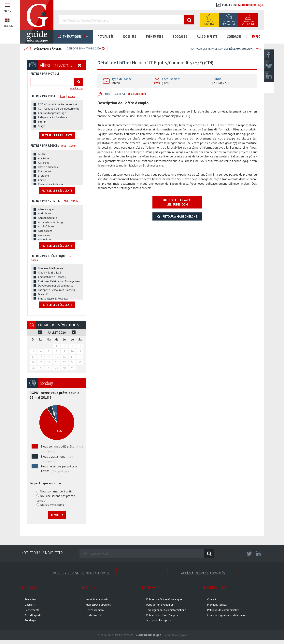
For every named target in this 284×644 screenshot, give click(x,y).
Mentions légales (217, 605)
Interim (42, 122)
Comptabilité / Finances (52, 277)
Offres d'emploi (95, 610)
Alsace (42, 154)
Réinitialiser (76, 88)
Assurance (44, 235)
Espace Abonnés (209, 23)
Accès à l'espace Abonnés (203, 573)
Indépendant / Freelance (53, 117)
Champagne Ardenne (50, 184)
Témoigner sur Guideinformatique (166, 610)
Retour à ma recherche (177, 216)
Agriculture (44, 213)
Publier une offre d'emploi (162, 615)
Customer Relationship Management (59, 281)
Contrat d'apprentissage (52, 113)
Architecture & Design (51, 222)
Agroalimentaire (48, 218)
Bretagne (43, 176)
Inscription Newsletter (229, 23)
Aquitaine (43, 158)
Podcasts (180, 37)
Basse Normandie (48, 167)
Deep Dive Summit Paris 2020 (86, 49)
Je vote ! (57, 515)
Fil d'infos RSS (94, 615)
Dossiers (130, 37)
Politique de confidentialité (223, 610)
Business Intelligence (50, 268)
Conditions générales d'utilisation (227, 615)
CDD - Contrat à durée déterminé (57, 104)
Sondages (234, 37)
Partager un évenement (160, 605)
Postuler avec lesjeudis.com (177, 202)
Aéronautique (46, 209)
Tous (62, 96)
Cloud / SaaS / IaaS (50, 273)
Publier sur (240, 5)
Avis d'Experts (207, 37)
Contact (212, 599)
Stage (42, 126)
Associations (45, 231)
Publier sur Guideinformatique (81, 573)
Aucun (71, 96)
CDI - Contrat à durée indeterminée (59, 109)
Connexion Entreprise (248, 23)
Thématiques (73, 37)
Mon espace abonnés (98, 605)
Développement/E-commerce (56, 286)
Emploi (256, 37)
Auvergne (44, 163)
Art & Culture (46, 226)
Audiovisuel (45, 239)
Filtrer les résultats (57, 135)
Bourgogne (45, 171)
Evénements (155, 37)
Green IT (43, 294)
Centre (42, 180)
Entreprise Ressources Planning (57, 290)
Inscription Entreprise (159, 620)
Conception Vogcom (175, 635)
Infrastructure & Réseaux (53, 299)
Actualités (106, 37)
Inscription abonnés (97, 599)
